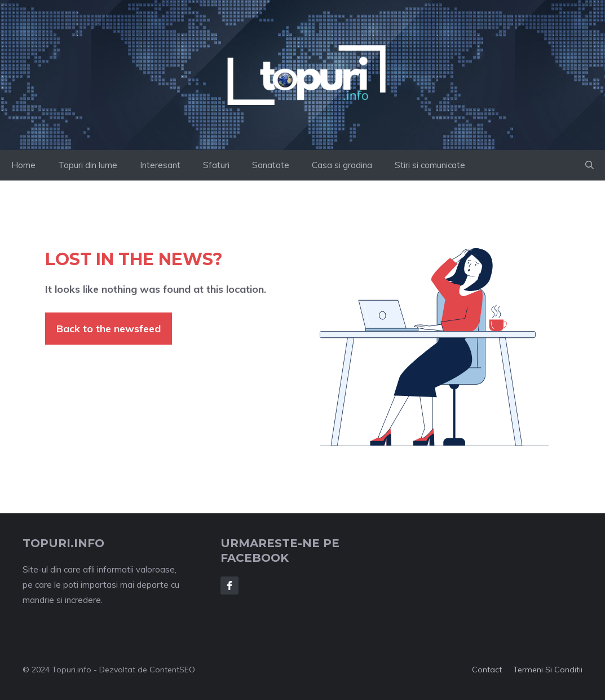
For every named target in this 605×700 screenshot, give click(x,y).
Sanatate (271, 165)
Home (23, 165)
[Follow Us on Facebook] (229, 585)
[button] (589, 165)
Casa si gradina (342, 165)
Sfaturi (216, 165)
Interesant (160, 165)
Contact (487, 670)
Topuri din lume (88, 165)
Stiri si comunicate (430, 165)
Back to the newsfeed (109, 329)
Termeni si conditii (548, 670)
